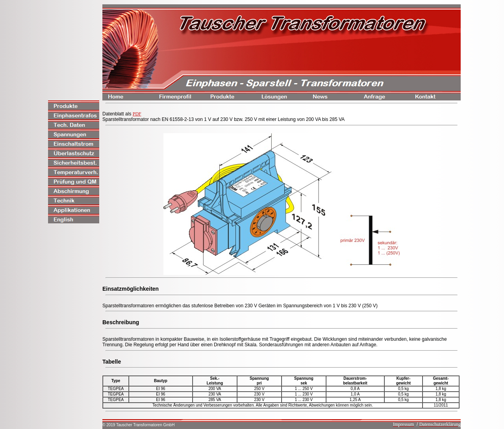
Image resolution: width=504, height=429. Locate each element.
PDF (137, 114)
